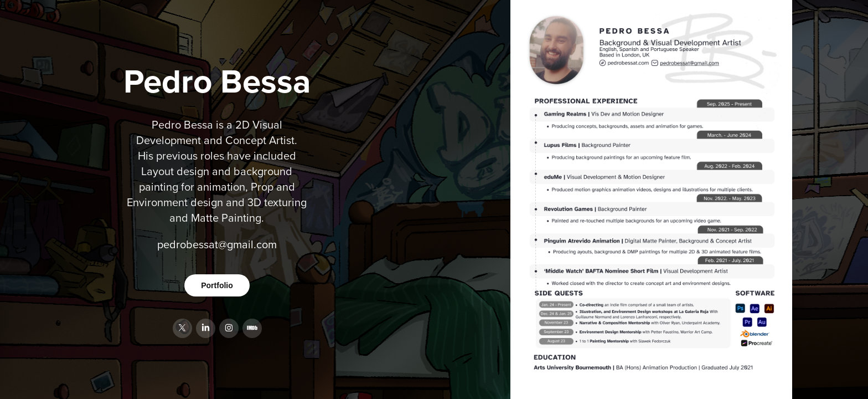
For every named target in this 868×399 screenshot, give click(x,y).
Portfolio (217, 285)
